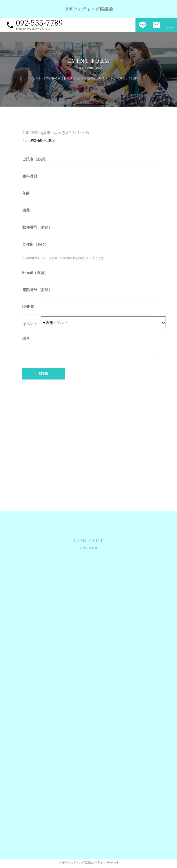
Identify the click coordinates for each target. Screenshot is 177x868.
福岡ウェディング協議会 (88, 9)
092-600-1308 (42, 140)
